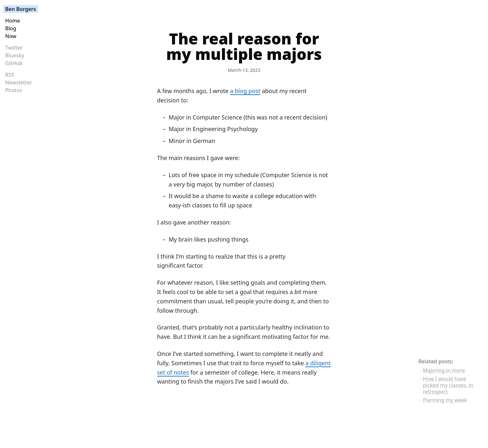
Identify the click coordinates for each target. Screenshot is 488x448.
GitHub (14, 63)
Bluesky (15, 55)
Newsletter (19, 82)
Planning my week (445, 400)
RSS (10, 75)
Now (11, 36)
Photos (14, 90)
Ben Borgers (21, 9)
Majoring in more (444, 370)
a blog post (245, 91)
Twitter (14, 48)
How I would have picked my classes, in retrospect (448, 385)
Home (13, 21)
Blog (11, 28)
